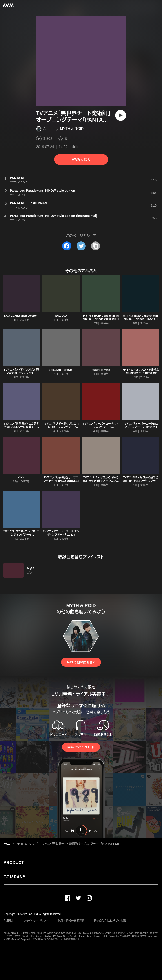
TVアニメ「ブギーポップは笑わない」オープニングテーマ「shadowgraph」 (61, 427)
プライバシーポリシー (36, 921)
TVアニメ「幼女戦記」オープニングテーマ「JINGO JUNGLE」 (61, 479)
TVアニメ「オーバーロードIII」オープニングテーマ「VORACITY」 (101, 427)
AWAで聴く (81, 159)
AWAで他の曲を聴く (81, 662)
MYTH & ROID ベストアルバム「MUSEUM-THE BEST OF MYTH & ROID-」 (141, 373)
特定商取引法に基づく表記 (110, 921)
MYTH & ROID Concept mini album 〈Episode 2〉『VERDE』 (101, 317)
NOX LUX (61, 316)
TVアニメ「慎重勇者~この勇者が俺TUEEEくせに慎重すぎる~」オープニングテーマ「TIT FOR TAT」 (21, 429)
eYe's (21, 477)
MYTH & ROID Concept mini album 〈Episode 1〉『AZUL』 (141, 317)
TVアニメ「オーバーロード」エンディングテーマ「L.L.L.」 (61, 533)
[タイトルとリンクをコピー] (95, 246)
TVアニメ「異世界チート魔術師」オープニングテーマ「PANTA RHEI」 (80, 844)
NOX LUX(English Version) (21, 316)
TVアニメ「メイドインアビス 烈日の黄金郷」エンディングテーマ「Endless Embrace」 (21, 373)
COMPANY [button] (14, 877)
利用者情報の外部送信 (71, 921)
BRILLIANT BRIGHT (61, 370)
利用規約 (9, 921)
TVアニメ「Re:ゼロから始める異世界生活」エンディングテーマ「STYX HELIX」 (141, 481)
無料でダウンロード (81, 747)
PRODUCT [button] (14, 862)
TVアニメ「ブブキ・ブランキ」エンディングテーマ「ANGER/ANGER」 (21, 535)
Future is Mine (101, 370)
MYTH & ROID (72, 129)
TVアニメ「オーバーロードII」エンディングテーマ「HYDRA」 (141, 425)
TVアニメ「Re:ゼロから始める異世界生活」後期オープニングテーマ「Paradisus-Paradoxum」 (101, 483)
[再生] (121, 115)
